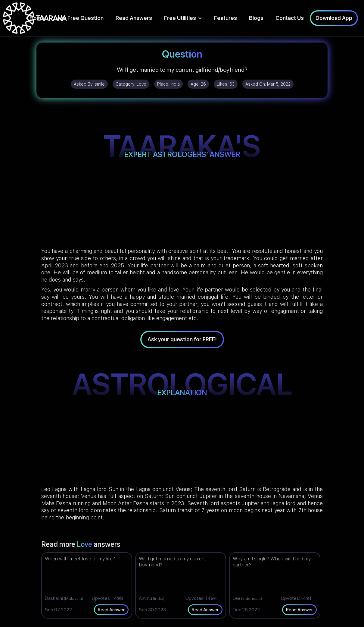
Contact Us (290, 18)
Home (37, 18)
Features (226, 18)
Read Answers (134, 18)
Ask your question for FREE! (182, 339)
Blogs (256, 18)
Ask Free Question (80, 18)
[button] (183, 18)
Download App (334, 18)
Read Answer (111, 610)
